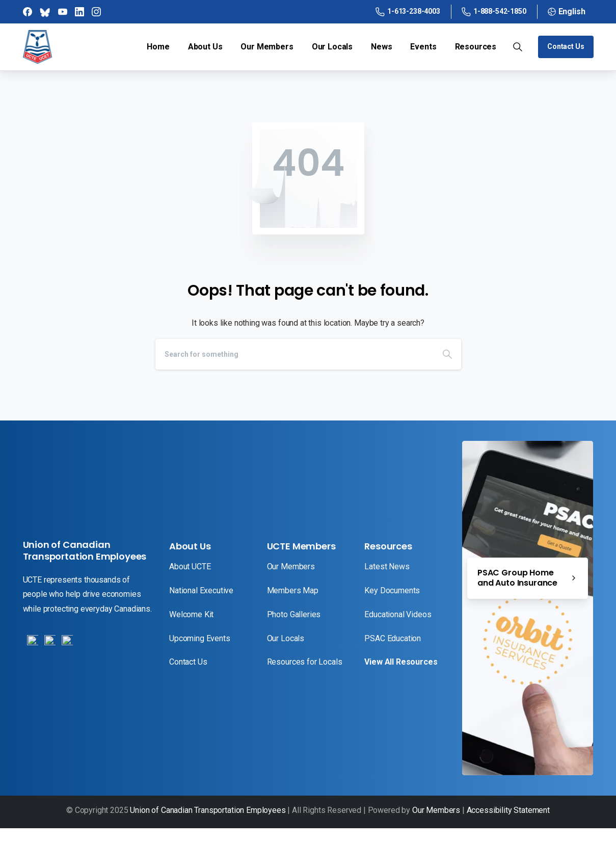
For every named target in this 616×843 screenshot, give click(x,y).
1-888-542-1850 (494, 12)
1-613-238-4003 (408, 12)
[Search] (294, 354)
